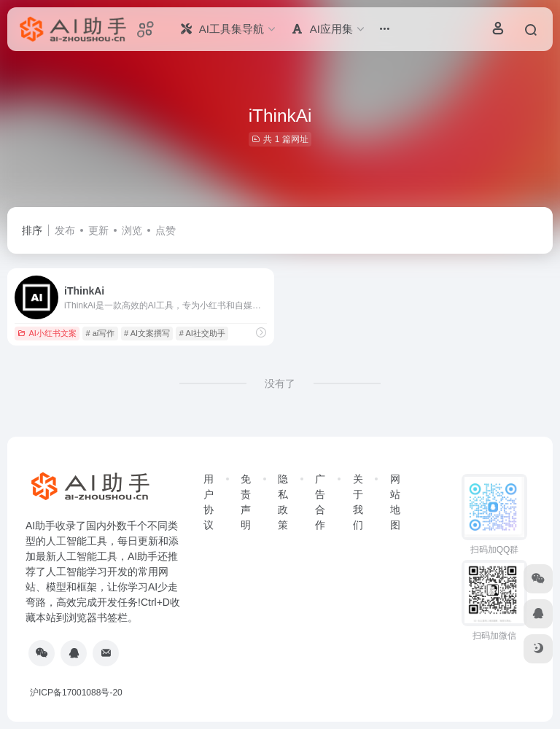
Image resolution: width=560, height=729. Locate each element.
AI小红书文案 (47, 333)
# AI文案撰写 (147, 333)
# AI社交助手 (202, 333)
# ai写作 (101, 333)
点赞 (166, 230)
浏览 (132, 230)
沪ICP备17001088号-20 (76, 693)
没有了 (280, 383)
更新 (98, 230)
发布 (65, 230)
